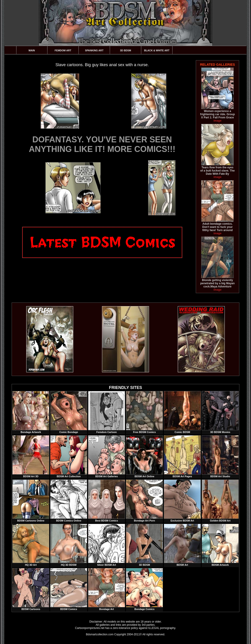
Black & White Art (157, 50)
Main (32, 50)
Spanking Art (94, 50)
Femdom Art (63, 50)
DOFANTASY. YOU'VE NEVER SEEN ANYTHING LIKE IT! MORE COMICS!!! (102, 144)
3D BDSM (126, 50)
